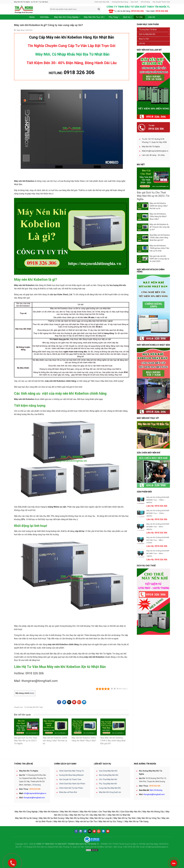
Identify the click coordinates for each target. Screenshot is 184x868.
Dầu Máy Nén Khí (97, 815)
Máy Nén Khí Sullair (88, 812)
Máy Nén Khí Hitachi (69, 812)
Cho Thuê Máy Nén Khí (108, 779)
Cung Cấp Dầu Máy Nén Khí (110, 788)
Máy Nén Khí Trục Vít (79, 815)
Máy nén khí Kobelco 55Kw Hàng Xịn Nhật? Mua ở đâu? (158, 216)
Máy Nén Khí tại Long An (101, 818)
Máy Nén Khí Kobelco (49, 812)
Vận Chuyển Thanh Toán (161, 2)
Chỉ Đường (36, 785)
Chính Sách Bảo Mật (102, 2)
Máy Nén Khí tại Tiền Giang (136, 821)
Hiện (32, 693)
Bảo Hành (134, 2)
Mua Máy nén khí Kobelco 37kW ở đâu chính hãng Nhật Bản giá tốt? (160, 238)
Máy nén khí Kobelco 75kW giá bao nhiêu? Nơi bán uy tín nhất (159, 248)
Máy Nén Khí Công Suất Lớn (110, 792)
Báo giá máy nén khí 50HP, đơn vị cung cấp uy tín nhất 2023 (159, 259)
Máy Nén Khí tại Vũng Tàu (149, 818)
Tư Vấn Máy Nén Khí (31, 707)
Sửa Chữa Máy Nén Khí (108, 771)
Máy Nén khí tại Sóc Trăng (110, 821)
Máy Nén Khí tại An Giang (26, 818)
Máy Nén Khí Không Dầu (153, 812)
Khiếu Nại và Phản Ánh (68, 792)
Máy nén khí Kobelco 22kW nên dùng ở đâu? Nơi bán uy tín (159, 206)
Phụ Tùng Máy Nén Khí (108, 784)
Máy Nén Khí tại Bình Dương (51, 818)
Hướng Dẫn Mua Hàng (120, 2)
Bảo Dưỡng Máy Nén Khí (109, 775)
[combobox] (75, 9)
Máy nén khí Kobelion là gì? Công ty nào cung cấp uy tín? (160, 227)
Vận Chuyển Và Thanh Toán (70, 779)
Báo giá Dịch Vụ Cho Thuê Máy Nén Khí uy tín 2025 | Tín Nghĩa (153, 196)
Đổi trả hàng (145, 2)
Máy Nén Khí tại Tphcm (64, 821)
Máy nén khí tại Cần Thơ (86, 821)
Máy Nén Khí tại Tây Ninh (125, 818)
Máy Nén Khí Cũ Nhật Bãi (119, 815)
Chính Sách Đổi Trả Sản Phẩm (71, 788)
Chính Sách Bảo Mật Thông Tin (72, 771)
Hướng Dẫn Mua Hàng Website (71, 775)
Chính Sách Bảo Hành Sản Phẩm (72, 784)
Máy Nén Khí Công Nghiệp (26, 812)
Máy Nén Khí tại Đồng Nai (77, 818)
